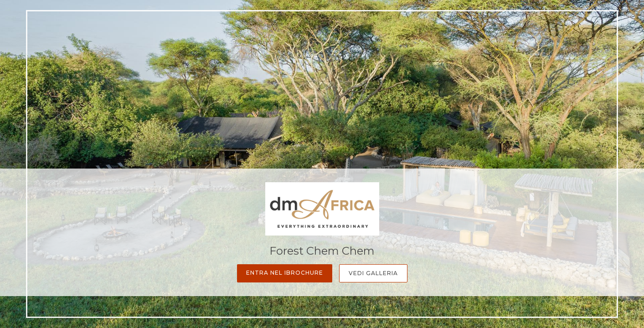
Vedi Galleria (373, 273)
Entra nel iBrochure (285, 273)
